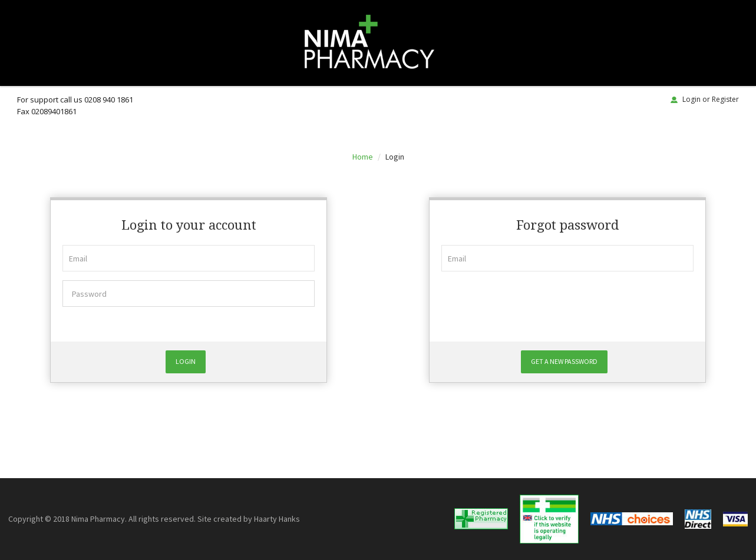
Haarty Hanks (277, 519)
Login (691, 99)
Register (725, 99)
